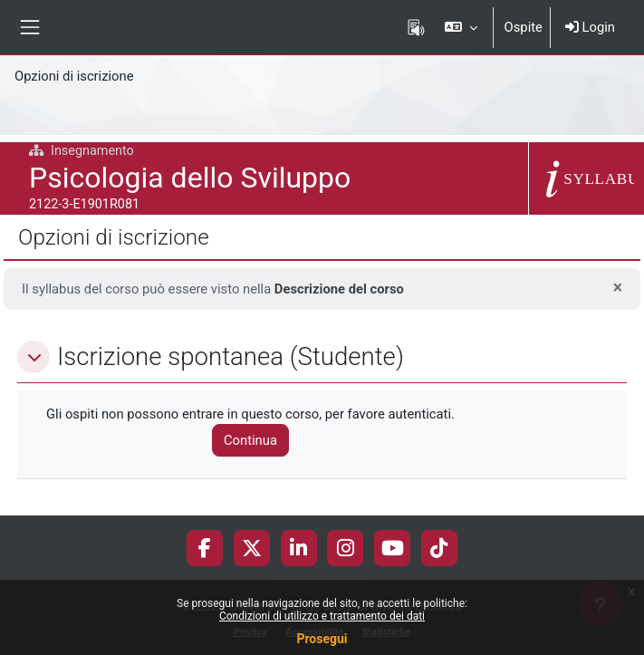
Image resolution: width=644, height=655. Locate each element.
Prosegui (322, 639)
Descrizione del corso (339, 289)
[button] (461, 27)
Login (590, 27)
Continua (250, 440)
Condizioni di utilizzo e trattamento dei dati (322, 616)
